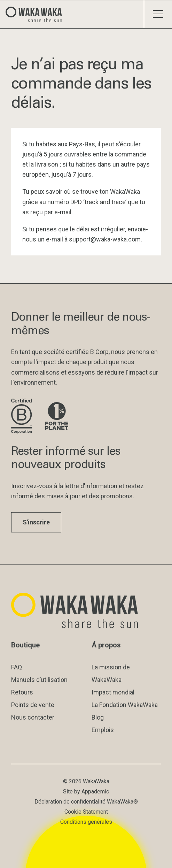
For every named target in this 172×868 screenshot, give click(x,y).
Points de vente (33, 705)
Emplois (103, 730)
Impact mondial (113, 692)
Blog (98, 717)
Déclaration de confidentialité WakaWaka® (86, 802)
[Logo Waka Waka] (37, 14)
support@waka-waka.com (105, 239)
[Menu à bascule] (158, 14)
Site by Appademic (86, 792)
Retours (22, 692)
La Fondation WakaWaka (125, 705)
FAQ (17, 667)
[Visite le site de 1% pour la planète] (57, 417)
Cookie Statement (86, 812)
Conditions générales (86, 822)
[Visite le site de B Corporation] (23, 417)
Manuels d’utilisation (39, 680)
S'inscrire (36, 522)
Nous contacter (33, 717)
